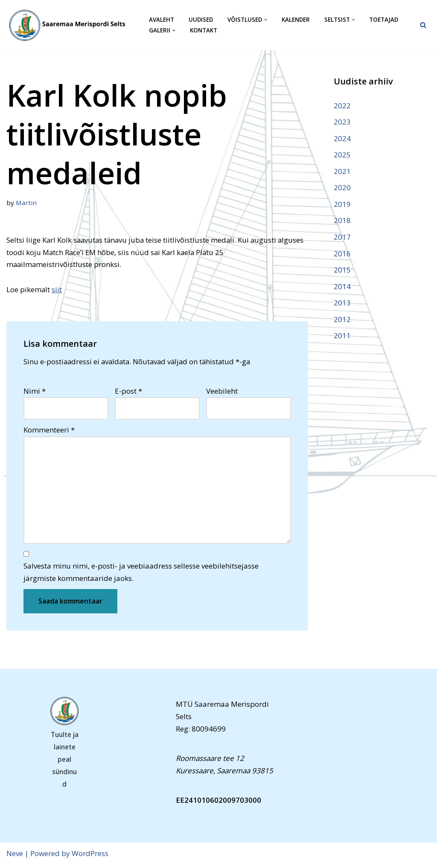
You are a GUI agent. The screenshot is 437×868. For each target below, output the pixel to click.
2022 (342, 106)
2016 (342, 255)
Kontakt (204, 30)
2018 (342, 222)
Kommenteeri (49, 431)
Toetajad (386, 20)
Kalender (297, 20)
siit (57, 290)
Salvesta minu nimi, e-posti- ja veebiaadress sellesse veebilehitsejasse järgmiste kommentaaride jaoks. (141, 575)
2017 (342, 238)
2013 (342, 304)
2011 (342, 338)
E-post (128, 392)
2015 (342, 271)
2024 (342, 138)
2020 (342, 188)
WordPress (90, 856)
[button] (267, 20)
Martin (26, 203)
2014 (342, 288)
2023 (342, 122)
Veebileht (222, 392)
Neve (15, 856)
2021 (342, 172)
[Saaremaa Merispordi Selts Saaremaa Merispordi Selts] (70, 25)
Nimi (35, 392)
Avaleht (162, 20)
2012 (342, 321)
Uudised (201, 20)
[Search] (423, 25)
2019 (342, 205)
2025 (342, 155)
